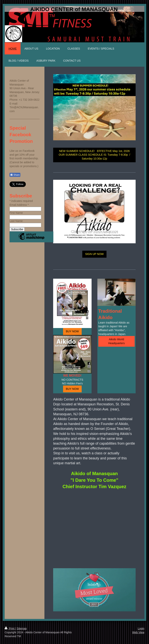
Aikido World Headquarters (117, 341)
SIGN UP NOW (94, 254)
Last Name (16, 221)
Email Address (19, 205)
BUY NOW (72, 331)
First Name (16, 213)
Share (15, 175)
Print (10, 628)
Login (141, 628)
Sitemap (22, 628)
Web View (138, 632)
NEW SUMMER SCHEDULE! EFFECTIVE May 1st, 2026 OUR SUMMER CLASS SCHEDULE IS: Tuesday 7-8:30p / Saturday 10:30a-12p (94, 155)
